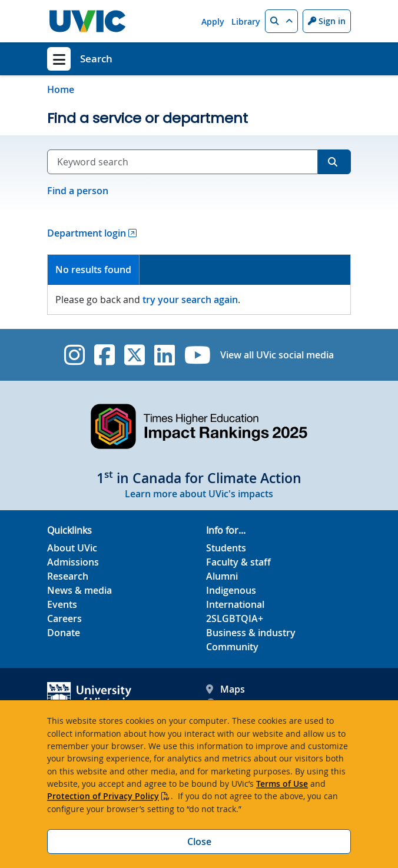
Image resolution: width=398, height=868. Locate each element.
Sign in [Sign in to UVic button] (327, 21)
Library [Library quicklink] (246, 21)
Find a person (78, 191)
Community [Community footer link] (232, 647)
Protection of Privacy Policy (103, 796)
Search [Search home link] (96, 59)
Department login (87, 233)
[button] (281, 21)
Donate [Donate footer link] (64, 633)
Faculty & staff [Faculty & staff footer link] (238, 562)
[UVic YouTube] (198, 355)
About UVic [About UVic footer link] (72, 548)
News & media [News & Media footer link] (79, 590)
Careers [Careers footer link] (64, 618)
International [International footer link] (235, 604)
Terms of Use (282, 784)
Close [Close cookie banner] (199, 842)
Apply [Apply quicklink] (213, 21)
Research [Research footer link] (68, 576)
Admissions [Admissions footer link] (73, 562)
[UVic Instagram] (74, 355)
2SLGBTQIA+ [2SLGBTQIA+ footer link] (235, 618)
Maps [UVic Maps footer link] (225, 689)
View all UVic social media (277, 355)
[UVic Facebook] (105, 355)
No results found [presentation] (93, 270)
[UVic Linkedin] (165, 355)
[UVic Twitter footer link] (135, 355)
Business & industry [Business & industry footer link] (251, 633)
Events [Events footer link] (62, 604)
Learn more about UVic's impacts (199, 494)
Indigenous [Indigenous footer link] (231, 590)
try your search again (190, 300)
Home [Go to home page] (61, 89)
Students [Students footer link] (226, 548)
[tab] (94, 270)
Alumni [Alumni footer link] (222, 576)
